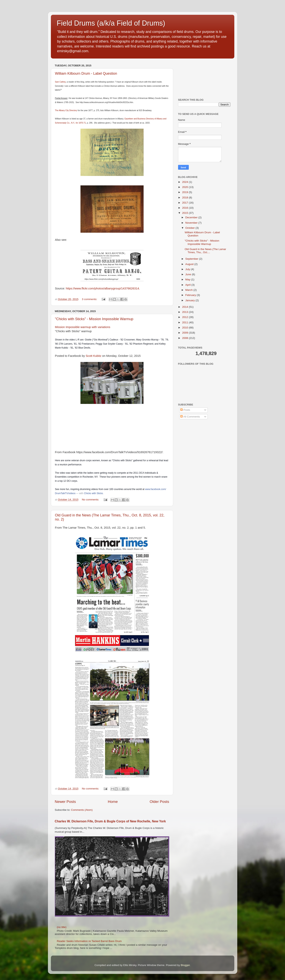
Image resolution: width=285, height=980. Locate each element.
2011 (185, 322)
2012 (185, 317)
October (191, 228)
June (189, 274)
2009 (185, 333)
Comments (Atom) (82, 810)
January (191, 300)
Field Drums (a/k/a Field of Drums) (111, 23)
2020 (185, 187)
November (192, 223)
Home (113, 802)
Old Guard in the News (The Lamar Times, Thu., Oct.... (205, 251)
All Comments (190, 417)
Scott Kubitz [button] (93, 356)
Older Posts (159, 802)
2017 (185, 203)
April (188, 285)
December (192, 217)
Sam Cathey (60, 82)
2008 (185, 338)
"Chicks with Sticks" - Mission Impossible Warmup (94, 319)
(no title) (62, 927)
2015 (185, 213)
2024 (185, 182)
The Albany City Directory (66, 110)
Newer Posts (65, 802)
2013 (185, 312)
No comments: (91, 500)
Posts (185, 410)
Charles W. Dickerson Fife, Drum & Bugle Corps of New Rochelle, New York (110, 821)
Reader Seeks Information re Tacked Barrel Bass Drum (89, 941)
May (188, 279)
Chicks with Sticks (93, 493)
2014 (185, 307)
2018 (185, 198)
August (190, 264)
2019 (185, 192)
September (192, 259)
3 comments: (90, 299)
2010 (185, 328)
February (191, 295)
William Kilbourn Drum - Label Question (86, 73)
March (189, 290)
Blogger (185, 965)
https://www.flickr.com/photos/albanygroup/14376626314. (103, 288)
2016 (185, 208)
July (188, 269)
